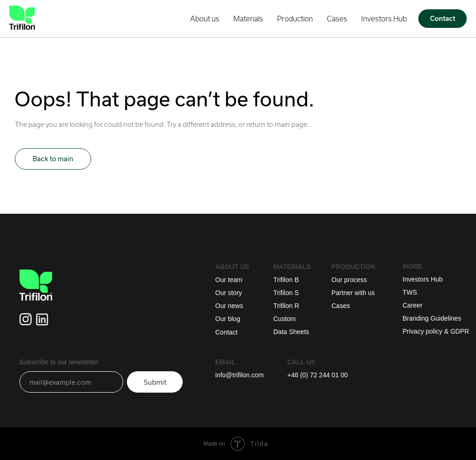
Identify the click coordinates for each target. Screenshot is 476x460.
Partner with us (353, 293)
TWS (410, 292)
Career (413, 305)
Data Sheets (291, 332)
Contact (226, 332)
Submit (155, 382)
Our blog (228, 319)
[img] (42, 319)
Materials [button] (248, 19)
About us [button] (205, 19)
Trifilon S (286, 293)
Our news (229, 306)
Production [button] (295, 19)
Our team (229, 280)
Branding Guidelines (432, 318)
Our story (229, 293)
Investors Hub (384, 19)
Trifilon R (286, 306)
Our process (349, 280)
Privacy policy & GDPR (436, 331)
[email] (71, 382)
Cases (337, 19)
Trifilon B (286, 280)
